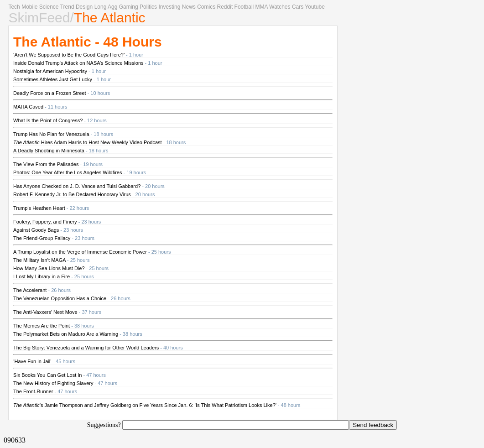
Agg (112, 7)
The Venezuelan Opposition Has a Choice (60, 298)
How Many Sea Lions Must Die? (49, 268)
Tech (14, 7)
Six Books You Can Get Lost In (47, 375)
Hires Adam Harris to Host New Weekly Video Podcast (88, 142)
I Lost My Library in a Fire (42, 276)
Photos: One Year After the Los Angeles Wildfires (68, 172)
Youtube (315, 7)
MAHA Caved (28, 107)
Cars (298, 7)
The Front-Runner (33, 391)
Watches (280, 7)
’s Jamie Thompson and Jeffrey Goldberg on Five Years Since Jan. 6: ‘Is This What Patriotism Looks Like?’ (145, 405)
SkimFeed (39, 18)
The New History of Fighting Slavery (53, 383)
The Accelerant (30, 290)
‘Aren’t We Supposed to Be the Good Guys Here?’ (69, 55)
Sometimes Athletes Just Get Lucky (53, 79)
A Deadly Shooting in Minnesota (49, 151)
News (189, 7)
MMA (262, 7)
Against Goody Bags (36, 230)
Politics (148, 7)
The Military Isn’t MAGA (39, 260)
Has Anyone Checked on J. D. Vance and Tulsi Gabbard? (77, 186)
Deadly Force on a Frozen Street (50, 93)
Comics (206, 7)
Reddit (225, 7)
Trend (67, 7)
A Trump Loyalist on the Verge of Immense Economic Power (80, 252)
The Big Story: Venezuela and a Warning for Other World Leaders (86, 348)
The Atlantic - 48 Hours (88, 42)
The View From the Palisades (46, 164)
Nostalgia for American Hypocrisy (50, 71)
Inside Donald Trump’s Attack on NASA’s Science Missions (78, 63)
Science (49, 7)
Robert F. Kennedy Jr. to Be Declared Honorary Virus (72, 194)
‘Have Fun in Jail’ (32, 361)
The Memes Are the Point (42, 326)
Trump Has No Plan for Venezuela (51, 134)
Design (84, 7)
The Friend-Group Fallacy (42, 238)
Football (244, 7)
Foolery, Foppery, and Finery (45, 222)
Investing (169, 7)
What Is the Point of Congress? (48, 120)
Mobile (29, 7)
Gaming (129, 7)
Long (101, 7)
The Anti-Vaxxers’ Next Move (45, 312)
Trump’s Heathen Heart (39, 208)
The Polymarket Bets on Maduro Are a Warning (66, 334)
